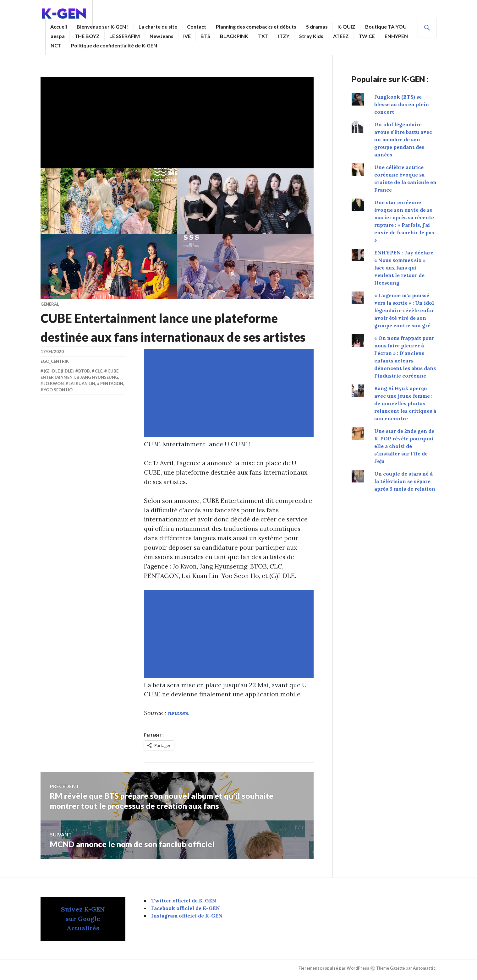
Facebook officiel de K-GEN (186, 909)
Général (50, 304)
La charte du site (158, 27)
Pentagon (112, 384)
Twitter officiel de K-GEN (184, 901)
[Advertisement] (178, 121)
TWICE (367, 36)
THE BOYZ (87, 36)
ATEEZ (341, 36)
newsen (178, 713)
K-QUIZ (346, 27)
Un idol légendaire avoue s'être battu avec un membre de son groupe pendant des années (403, 139)
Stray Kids (311, 36)
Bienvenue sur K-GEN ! (103, 27)
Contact (197, 27)
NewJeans (162, 36)
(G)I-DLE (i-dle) (59, 371)
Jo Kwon (54, 384)
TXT (263, 36)
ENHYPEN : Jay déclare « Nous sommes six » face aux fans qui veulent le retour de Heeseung (404, 268)
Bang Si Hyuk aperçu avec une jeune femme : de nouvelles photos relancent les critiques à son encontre (405, 403)
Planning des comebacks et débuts (256, 27)
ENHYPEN (396, 36)
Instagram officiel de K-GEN (187, 916)
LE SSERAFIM (125, 36)
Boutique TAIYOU (386, 27)
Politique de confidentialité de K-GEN (114, 45)
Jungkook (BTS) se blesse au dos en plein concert (402, 104)
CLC (99, 371)
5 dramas (317, 27)
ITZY (284, 36)
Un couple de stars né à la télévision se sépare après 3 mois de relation (405, 481)
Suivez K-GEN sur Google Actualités (83, 919)
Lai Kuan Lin (82, 384)
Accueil (59, 27)
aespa (58, 36)
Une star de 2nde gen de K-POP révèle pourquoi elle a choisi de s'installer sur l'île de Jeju (404, 446)
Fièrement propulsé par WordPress (334, 969)
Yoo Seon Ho (58, 390)
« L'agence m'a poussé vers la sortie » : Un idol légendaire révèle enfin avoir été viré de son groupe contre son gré (404, 310)
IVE (187, 36)
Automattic (424, 969)
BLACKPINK (234, 36)
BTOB (84, 371)
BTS (205, 36)
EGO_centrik (55, 361)
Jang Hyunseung (99, 377)
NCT (56, 45)
